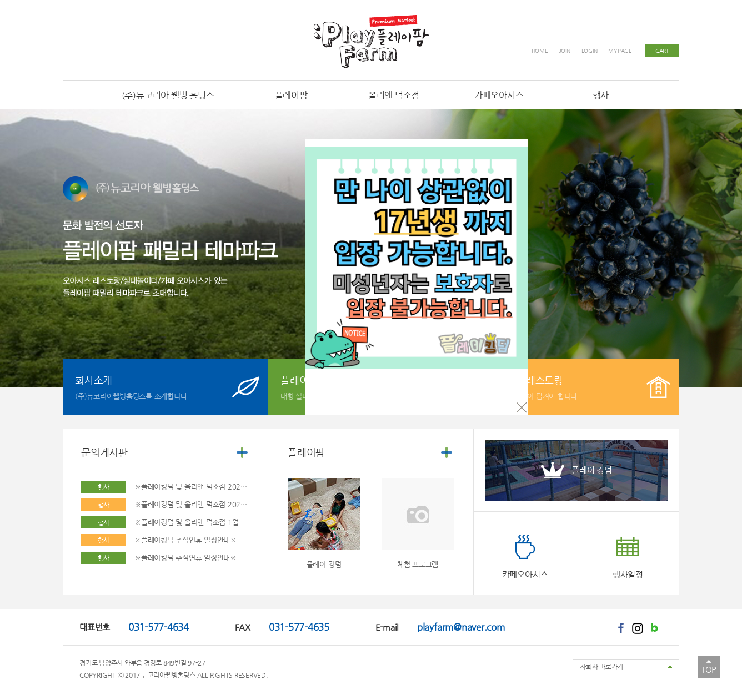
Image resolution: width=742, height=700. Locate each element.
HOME (540, 51)
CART (662, 51)
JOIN (565, 51)
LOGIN (590, 51)
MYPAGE (620, 51)
